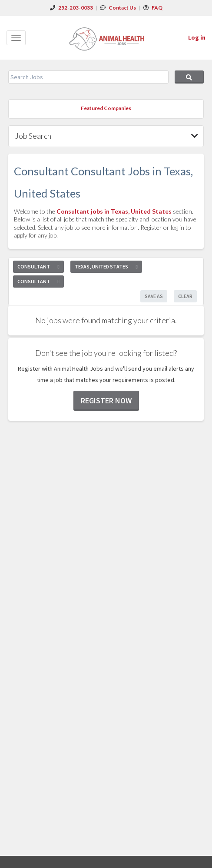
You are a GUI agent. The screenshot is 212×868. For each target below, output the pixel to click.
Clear (185, 296)
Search (189, 77)
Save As (154, 296)
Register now (106, 400)
